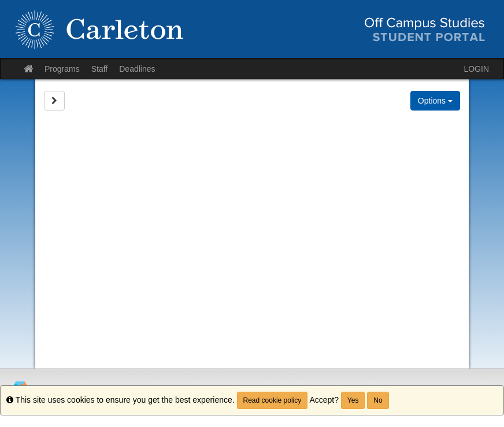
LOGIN (476, 69)
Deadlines (137, 69)
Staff (100, 69)
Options (435, 101)
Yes (353, 400)
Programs (62, 69)
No (378, 400)
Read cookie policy (273, 400)
